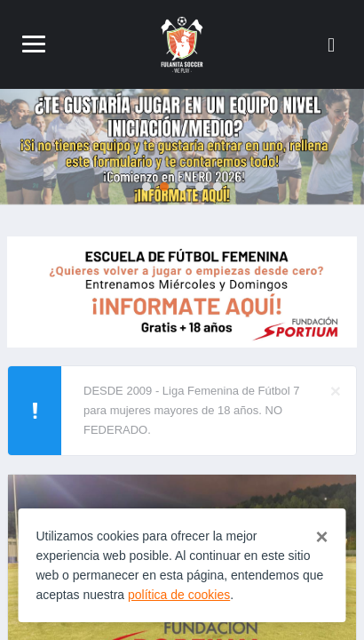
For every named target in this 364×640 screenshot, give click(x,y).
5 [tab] (218, 187)
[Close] (336, 391)
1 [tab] (146, 187)
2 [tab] (164, 187)
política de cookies (179, 595)
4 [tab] (200, 187)
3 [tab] (182, 187)
